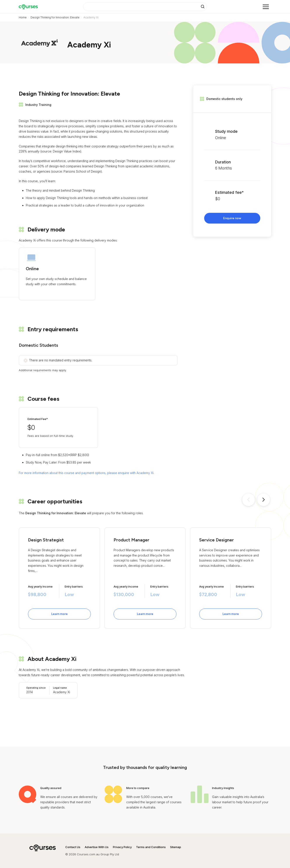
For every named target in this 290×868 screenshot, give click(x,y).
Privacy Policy (122, 847)
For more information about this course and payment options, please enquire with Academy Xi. (86, 473)
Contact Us (73, 847)
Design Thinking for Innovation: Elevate (55, 17)
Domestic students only (224, 99)
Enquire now (232, 218)
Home (23, 17)
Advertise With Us (97, 847)
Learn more (60, 614)
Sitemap (176, 847)
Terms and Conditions (151, 847)
